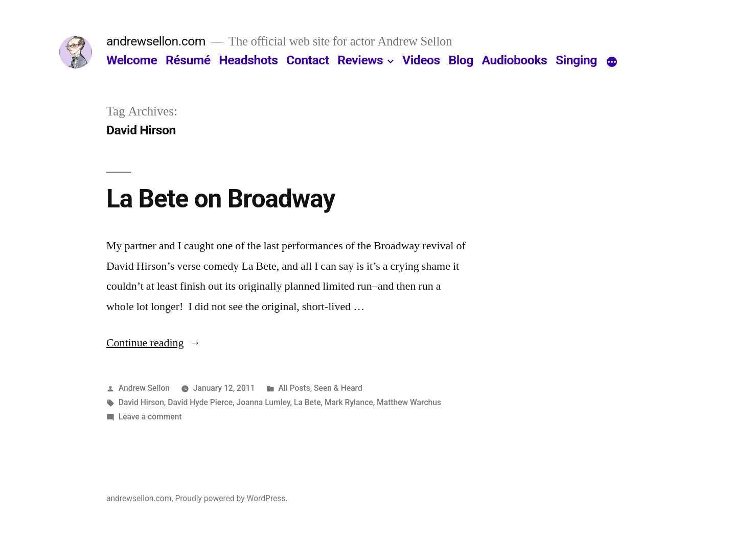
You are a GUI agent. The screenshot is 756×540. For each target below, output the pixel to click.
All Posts (294, 388)
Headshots (248, 60)
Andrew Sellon (144, 388)
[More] (612, 62)
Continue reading (154, 343)
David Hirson (141, 402)
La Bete (307, 402)
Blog (461, 60)
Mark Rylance (349, 402)
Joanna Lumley (263, 402)
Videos (421, 60)
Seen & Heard (338, 388)
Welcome (132, 60)
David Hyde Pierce (200, 402)
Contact (307, 60)
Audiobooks (515, 60)
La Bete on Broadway (221, 199)
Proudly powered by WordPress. (231, 498)
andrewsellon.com (156, 41)
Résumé (188, 60)
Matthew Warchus (409, 402)
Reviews (360, 60)
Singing (576, 60)
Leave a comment (150, 417)
